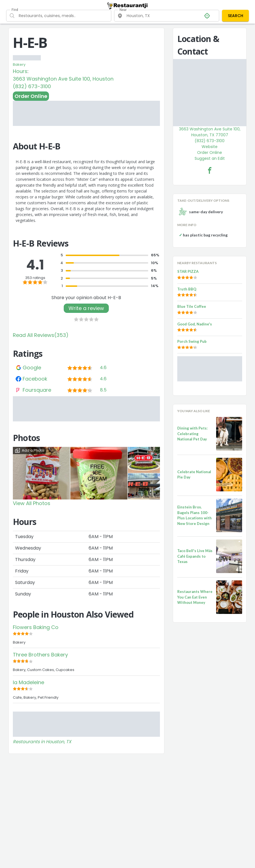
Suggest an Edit (210, 158)
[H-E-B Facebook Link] (210, 170)
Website (210, 147)
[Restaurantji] (127, 6)
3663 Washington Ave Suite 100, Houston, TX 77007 (210, 132)
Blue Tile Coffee (192, 306)
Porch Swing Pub (192, 341)
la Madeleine (29, 682)
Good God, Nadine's (195, 324)
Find (15, 10)
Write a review (86, 308)
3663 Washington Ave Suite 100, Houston (63, 79)
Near (123, 10)
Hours (20, 71)
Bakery (19, 64)
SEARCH (236, 16)
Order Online (31, 96)
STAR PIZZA (188, 271)
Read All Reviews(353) (41, 335)
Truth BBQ (187, 289)
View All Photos (32, 503)
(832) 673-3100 (32, 86)
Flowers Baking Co (36, 627)
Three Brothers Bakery (40, 655)
